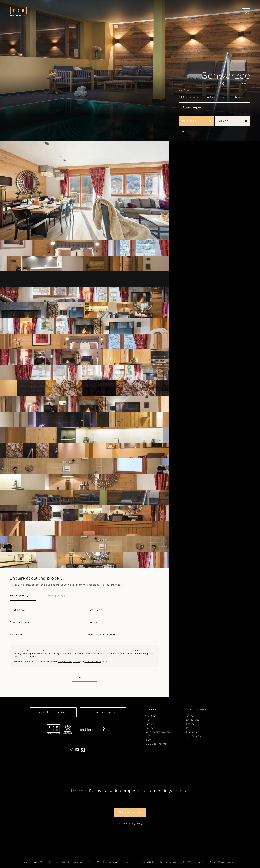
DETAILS (214, 90)
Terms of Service (93, 662)
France (190, 724)
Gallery (185, 131)
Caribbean (193, 720)
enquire (196, 121)
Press (148, 736)
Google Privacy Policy (69, 662)
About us (150, 716)
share (232, 121)
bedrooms (192, 97)
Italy (189, 728)
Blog (148, 720)
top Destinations (200, 709)
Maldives (192, 732)
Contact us (152, 728)
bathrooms (220, 97)
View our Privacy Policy (130, 823)
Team (148, 740)
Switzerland (194, 736)
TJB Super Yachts (156, 744)
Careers (149, 724)
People (245, 97)
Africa (190, 716)
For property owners (158, 732)
